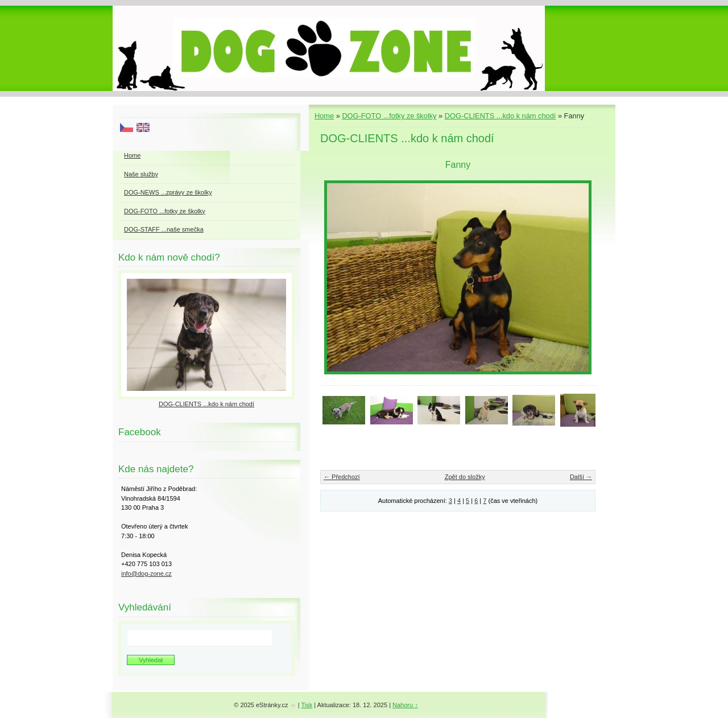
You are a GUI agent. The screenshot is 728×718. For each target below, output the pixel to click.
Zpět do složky (465, 477)
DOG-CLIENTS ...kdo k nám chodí (500, 116)
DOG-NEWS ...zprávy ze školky (168, 192)
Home (324, 116)
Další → (581, 477)
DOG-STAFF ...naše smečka (164, 229)
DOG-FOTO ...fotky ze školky (389, 116)
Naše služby (141, 174)
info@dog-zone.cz (146, 573)
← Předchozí (342, 477)
